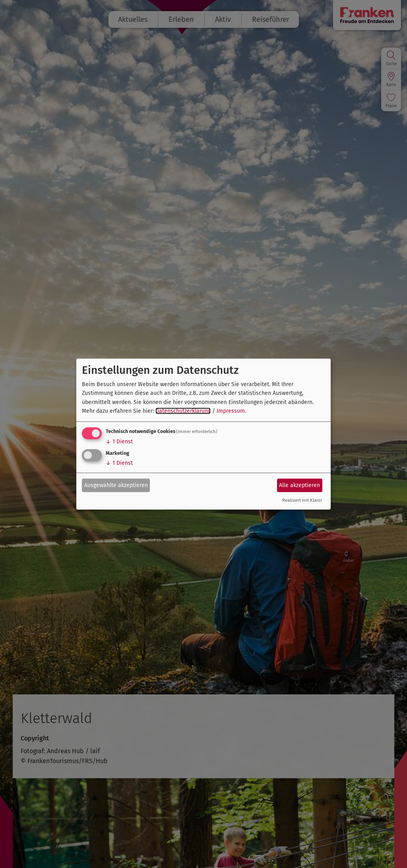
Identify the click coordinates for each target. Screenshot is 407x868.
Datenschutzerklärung (183, 411)
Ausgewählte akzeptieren (116, 485)
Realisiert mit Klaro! (302, 500)
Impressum (231, 411)
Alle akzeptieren (299, 485)
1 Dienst (119, 442)
